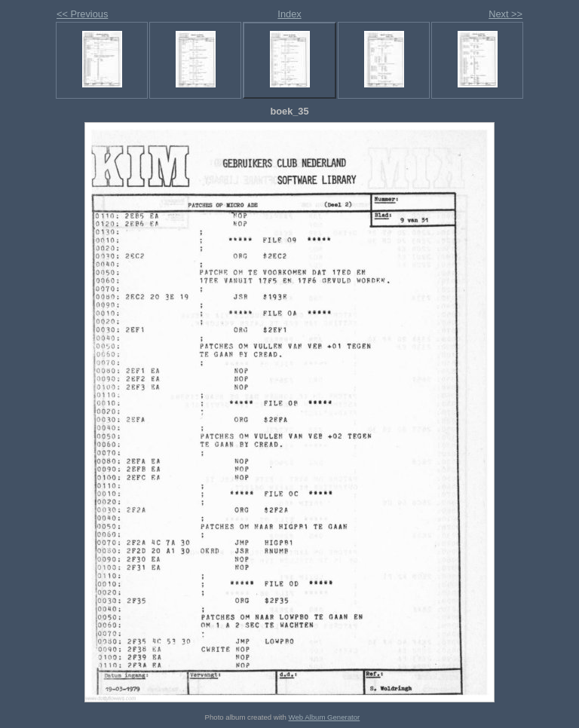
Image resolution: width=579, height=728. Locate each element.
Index (289, 14)
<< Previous (82, 14)
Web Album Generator (325, 717)
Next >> (505, 14)
